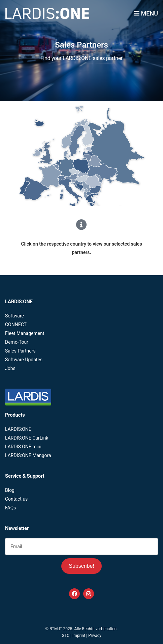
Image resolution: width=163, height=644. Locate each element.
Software (14, 316)
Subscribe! (81, 566)
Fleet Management (25, 333)
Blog (10, 490)
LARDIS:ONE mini (23, 447)
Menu (146, 13)
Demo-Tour (17, 342)
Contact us (16, 499)
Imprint (79, 636)
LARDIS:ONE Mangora (28, 455)
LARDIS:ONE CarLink (27, 438)
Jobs (10, 368)
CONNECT (16, 325)
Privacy (95, 636)
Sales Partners (20, 351)
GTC (66, 636)
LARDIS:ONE (18, 429)
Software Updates (24, 360)
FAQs (11, 508)
